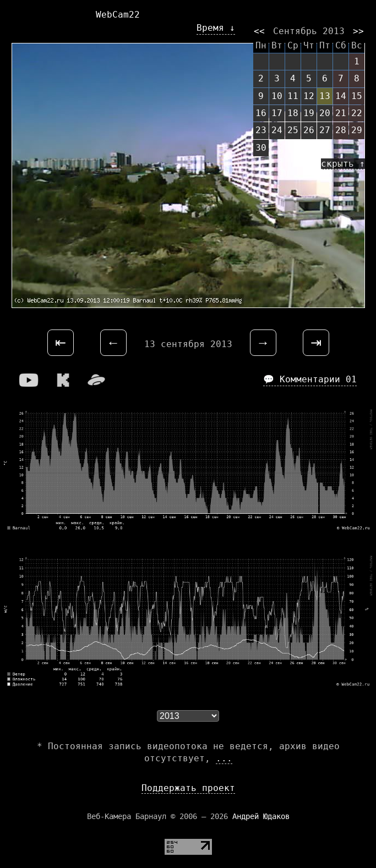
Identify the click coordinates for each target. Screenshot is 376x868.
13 (325, 96)
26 (309, 130)
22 (357, 113)
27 (325, 130)
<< (259, 31)
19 (309, 113)
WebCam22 (118, 15)
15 (357, 96)
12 (309, 96)
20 (325, 113)
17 (277, 113)
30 (261, 148)
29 (357, 130)
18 (293, 113)
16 (261, 113)
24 (277, 130)
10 (277, 96)
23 (261, 130)
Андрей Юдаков (261, 816)
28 (341, 130)
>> (358, 31)
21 (341, 113)
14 (341, 96)
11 (293, 96)
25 (293, 130)
